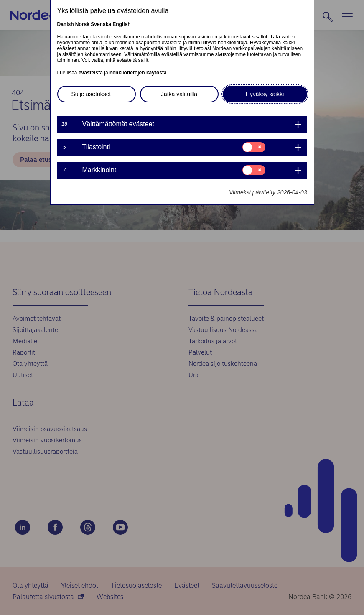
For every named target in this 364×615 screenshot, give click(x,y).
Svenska (101, 24)
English (121, 24)
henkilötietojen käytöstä (138, 73)
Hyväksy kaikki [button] (265, 94)
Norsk (82, 24)
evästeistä (91, 73)
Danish (66, 24)
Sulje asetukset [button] (91, 94)
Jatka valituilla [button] (179, 94)
